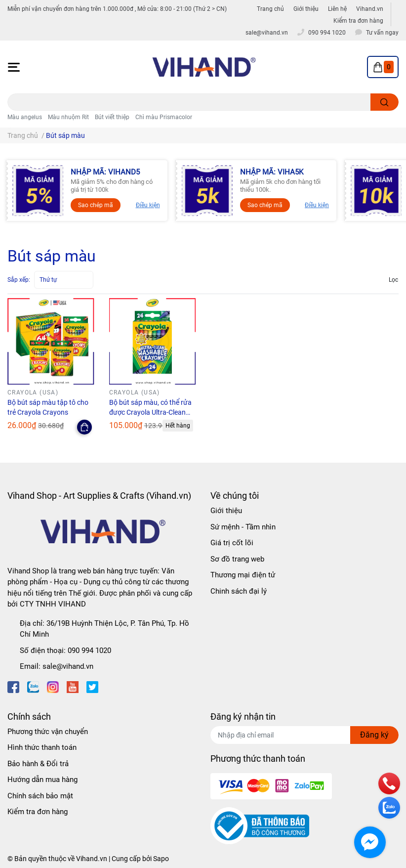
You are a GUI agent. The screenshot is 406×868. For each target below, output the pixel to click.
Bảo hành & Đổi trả (38, 764)
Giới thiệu (306, 9)
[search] (385, 102)
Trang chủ (270, 9)
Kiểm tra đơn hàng (358, 21)
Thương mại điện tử (243, 575)
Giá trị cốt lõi (232, 543)
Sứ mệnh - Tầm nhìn (243, 527)
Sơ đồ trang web (237, 559)
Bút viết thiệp (112, 117)
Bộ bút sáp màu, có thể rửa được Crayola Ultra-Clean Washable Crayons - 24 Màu (152, 412)
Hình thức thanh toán (42, 747)
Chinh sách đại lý (239, 591)
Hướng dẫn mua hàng (42, 780)
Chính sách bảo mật (40, 796)
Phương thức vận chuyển (48, 732)
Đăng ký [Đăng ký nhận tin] (374, 735)
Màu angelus (25, 117)
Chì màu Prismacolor (164, 117)
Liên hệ (337, 9)
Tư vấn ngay (382, 33)
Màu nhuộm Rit (68, 117)
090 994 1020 (89, 651)
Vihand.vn (370, 9)
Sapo (161, 859)
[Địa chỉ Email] (304, 735)
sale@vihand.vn (68, 666)
